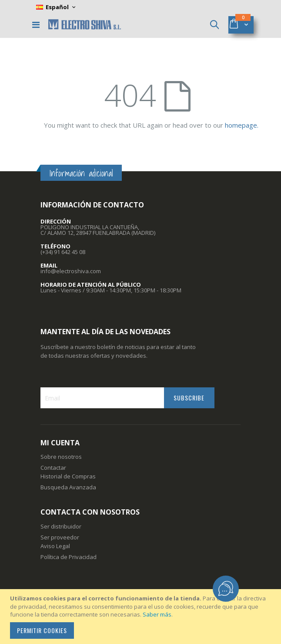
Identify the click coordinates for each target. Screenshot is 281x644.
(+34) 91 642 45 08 (63, 252)
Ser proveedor (60, 537)
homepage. (242, 125)
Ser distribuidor (61, 526)
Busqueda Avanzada (68, 487)
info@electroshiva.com (71, 271)
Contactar (53, 468)
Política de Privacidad (69, 557)
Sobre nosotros (61, 457)
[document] (142, 617)
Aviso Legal (55, 546)
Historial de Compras (68, 476)
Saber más (157, 614)
